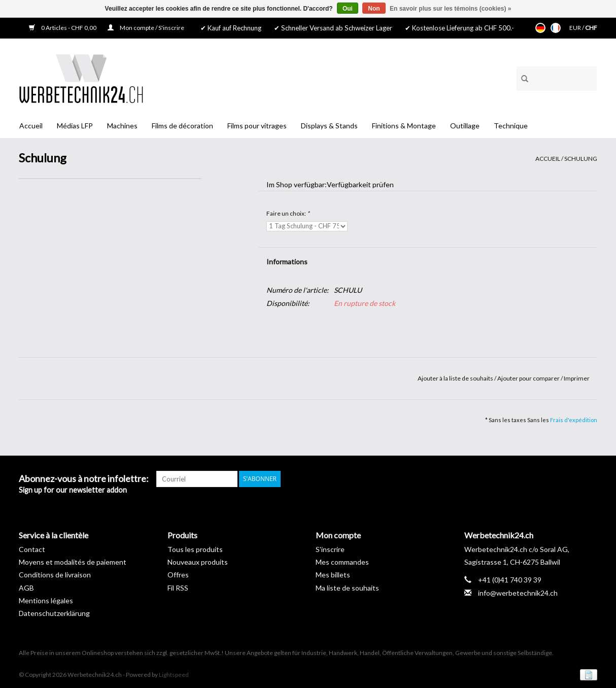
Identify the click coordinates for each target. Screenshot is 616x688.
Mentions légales (46, 600)
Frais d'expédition (574, 420)
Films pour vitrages (257, 126)
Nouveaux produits (198, 562)
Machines (122, 126)
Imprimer (577, 378)
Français (556, 28)
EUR (576, 28)
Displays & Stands (329, 126)
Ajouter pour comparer (529, 378)
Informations (287, 262)
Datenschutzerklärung (54, 613)
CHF (591, 28)
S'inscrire (330, 549)
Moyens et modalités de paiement (73, 562)
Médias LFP (75, 126)
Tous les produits (195, 549)
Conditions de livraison (55, 575)
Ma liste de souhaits (347, 588)
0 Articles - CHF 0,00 (63, 28)
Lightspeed (174, 675)
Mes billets (333, 575)
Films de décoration (182, 126)
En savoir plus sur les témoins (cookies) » (450, 9)
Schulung (581, 159)
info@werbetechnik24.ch (518, 593)
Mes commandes (342, 562)
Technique (511, 126)
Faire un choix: (288, 213)
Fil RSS (178, 588)
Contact (32, 549)
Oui (348, 9)
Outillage (465, 126)
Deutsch (540, 28)
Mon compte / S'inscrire (146, 28)
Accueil (31, 126)
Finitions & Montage (404, 126)
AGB (26, 588)
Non (374, 9)
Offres (178, 575)
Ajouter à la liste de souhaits (456, 378)
